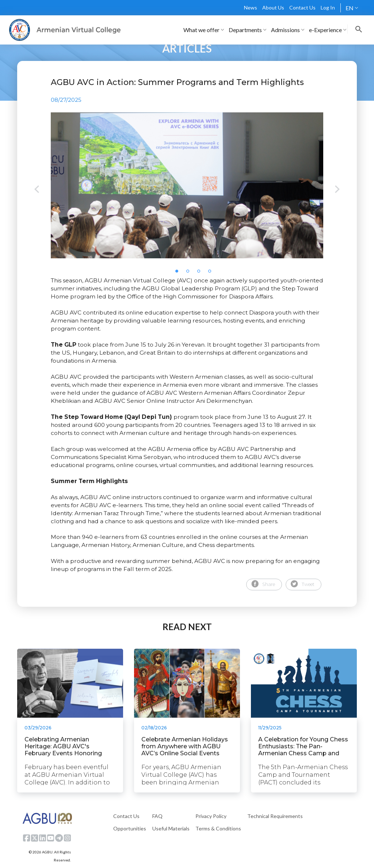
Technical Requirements (275, 816)
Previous (37, 190)
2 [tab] (190, 273)
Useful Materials (171, 828)
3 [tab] (201, 273)
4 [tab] (212, 273)
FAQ (157, 816)
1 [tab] (179, 273)
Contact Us (302, 7)
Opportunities (130, 828)
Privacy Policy (211, 816)
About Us (273, 7)
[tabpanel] (187, 185)
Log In (328, 7)
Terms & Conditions (218, 828)
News (251, 7)
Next (337, 190)
